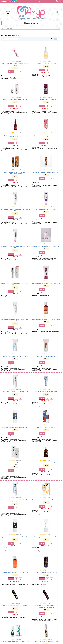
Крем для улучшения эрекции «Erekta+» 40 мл (15, 356)
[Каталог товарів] (31, 23)
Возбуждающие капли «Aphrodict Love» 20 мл (15, 572)
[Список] (58, 39)
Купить (11, 72)
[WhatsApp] (17, 1)
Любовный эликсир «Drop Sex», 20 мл (46, 99)
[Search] (59, 28)
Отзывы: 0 (18, 61)
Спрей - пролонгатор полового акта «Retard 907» (15, 606)
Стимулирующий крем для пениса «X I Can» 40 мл (46, 500)
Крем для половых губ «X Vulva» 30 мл (46, 209)
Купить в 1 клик (14, 74)
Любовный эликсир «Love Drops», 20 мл (46, 463)
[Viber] (12, 1)
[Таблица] (56, 39)
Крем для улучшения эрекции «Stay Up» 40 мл (15, 392)
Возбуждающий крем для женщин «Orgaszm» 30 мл (46, 172)
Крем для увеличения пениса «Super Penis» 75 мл (15, 537)
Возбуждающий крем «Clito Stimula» (46, 64)
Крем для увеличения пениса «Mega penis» (46, 392)
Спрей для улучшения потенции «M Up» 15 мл (46, 641)
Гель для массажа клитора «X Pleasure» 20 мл (15, 99)
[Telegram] (14, 1)
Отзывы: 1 (18, 133)
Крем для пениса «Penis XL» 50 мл (46, 427)
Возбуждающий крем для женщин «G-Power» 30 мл (46, 283)
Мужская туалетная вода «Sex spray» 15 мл (46, 572)
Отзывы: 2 (49, 97)
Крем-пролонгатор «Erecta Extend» (46, 356)
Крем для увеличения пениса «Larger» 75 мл (46, 537)
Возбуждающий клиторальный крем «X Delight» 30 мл (46, 246)
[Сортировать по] (10, 39)
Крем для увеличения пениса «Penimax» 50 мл (15, 427)
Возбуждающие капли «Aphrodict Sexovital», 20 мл (46, 319)
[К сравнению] (20, 72)
